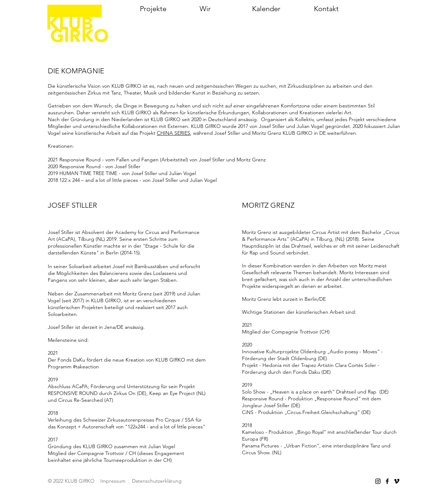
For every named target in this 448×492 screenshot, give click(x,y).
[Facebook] (387, 481)
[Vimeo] (397, 481)
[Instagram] (378, 481)
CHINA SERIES (173, 133)
